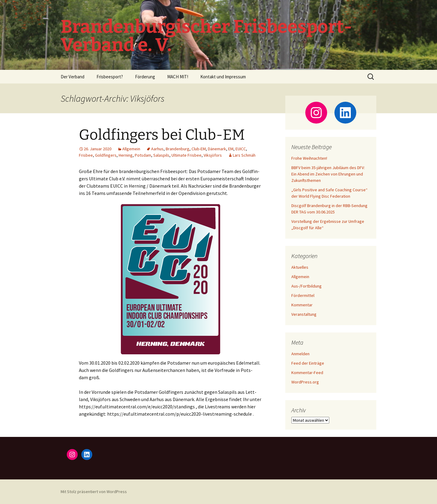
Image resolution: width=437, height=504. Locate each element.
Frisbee (86, 155)
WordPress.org (305, 382)
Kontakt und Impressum (223, 77)
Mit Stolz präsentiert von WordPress (94, 492)
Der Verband (73, 77)
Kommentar (302, 305)
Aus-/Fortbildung (307, 286)
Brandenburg (178, 149)
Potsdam (143, 155)
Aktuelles (300, 267)
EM (231, 149)
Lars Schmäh (244, 155)
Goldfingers (106, 155)
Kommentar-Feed (307, 373)
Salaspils (161, 155)
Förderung (145, 77)
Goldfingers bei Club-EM (162, 135)
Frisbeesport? (110, 77)
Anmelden (300, 354)
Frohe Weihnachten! (309, 158)
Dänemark (217, 149)
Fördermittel (303, 295)
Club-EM (199, 149)
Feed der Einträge (308, 363)
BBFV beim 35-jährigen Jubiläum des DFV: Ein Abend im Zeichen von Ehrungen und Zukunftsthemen (328, 174)
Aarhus (157, 149)
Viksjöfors (213, 155)
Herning (126, 155)
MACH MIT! (178, 77)
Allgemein (131, 149)
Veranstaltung (304, 314)
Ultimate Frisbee (186, 155)
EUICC (241, 149)
